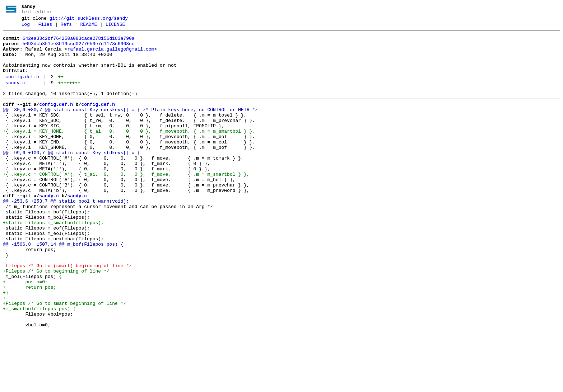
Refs (66, 28)
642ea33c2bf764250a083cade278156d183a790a (79, 43)
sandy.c (15, 96)
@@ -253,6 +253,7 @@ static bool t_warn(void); (66, 236)
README (89, 28)
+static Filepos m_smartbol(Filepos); (53, 261)
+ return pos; (29, 339)
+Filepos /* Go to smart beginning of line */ (64, 358)
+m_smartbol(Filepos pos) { (39, 365)
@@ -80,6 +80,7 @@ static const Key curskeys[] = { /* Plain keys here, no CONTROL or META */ (130, 126)
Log (26, 28)
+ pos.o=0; (25, 332)
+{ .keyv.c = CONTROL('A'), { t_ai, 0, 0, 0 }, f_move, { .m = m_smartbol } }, (126, 203)
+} (6, 345)
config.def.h (22, 89)
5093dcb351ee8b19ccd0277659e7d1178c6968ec (79, 49)
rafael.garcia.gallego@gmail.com (111, 56)
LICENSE (115, 28)
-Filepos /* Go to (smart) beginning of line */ (67, 313)
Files (45, 28)
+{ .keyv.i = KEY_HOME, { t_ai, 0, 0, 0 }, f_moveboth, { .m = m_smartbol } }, (129, 152)
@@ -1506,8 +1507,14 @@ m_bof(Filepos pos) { (63, 287)
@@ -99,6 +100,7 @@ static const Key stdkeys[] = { (71, 178)
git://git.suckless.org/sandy (89, 20)
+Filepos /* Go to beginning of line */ (56, 320)
